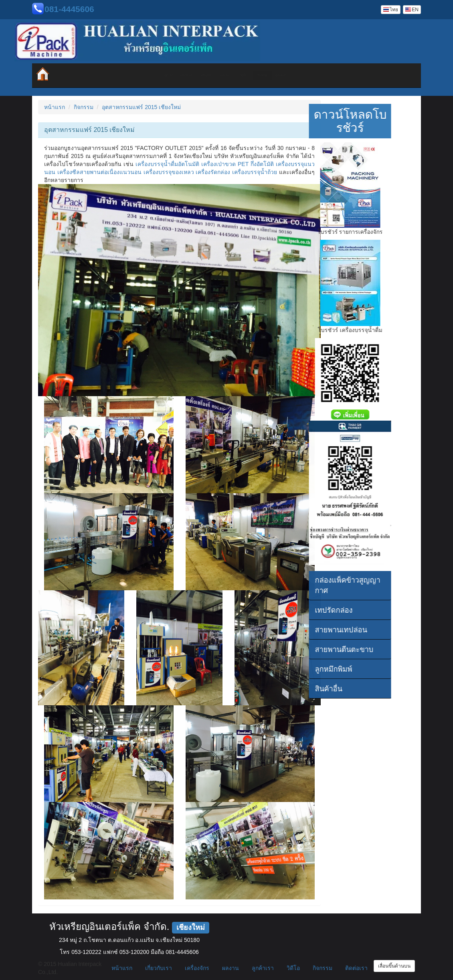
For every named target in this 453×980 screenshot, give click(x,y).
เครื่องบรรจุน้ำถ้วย (255, 172)
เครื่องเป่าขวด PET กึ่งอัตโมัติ (238, 164)
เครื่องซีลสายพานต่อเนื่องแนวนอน (99, 172)
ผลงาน (222, 75)
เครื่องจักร (173, 75)
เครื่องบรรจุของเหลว (169, 172)
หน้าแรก (77, 75)
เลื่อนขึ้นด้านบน (394, 966)
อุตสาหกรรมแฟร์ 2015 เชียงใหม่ (141, 107)
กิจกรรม (318, 75)
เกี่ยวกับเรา (125, 75)
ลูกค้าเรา (263, 968)
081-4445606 (69, 9)
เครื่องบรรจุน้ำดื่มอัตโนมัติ (167, 164)
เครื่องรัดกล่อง (213, 172)
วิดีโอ (270, 75)
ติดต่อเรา (366, 75)
